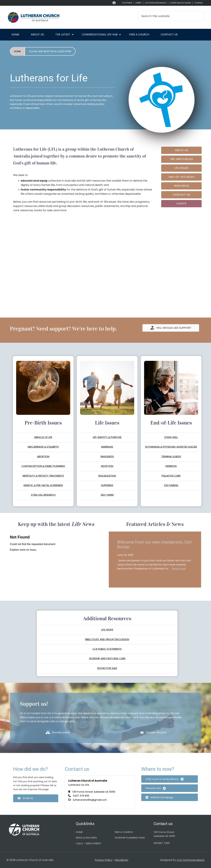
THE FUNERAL (171, 485)
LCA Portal (127, 3)
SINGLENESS (107, 456)
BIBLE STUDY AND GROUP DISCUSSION (107, 639)
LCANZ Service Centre (180, 3)
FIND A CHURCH (124, 832)
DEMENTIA (171, 466)
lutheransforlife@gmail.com (90, 800)
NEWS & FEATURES (86, 838)
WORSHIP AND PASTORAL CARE (107, 658)
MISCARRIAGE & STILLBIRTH (43, 447)
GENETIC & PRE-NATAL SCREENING (43, 485)
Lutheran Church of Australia (36, 17)
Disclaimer (122, 860)
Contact (199, 3)
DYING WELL (171, 437)
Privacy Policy (104, 860)
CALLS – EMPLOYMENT (89, 843)
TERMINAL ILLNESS (171, 456)
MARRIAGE (107, 447)
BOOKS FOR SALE (107, 668)
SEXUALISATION (107, 476)
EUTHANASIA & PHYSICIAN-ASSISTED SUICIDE (171, 447)
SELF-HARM (107, 495)
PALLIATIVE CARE (171, 476)
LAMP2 (138, 3)
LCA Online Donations (156, 3)
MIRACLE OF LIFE (43, 437)
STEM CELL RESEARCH (43, 495)
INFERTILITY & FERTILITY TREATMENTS (43, 476)
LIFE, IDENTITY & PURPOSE (107, 437)
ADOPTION (107, 466)
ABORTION (43, 456)
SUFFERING (107, 485)
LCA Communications (191, 860)
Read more (179, 568)
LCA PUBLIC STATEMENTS (107, 649)
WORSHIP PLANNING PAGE (130, 838)
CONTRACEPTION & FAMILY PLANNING (43, 466)
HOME (79, 832)
